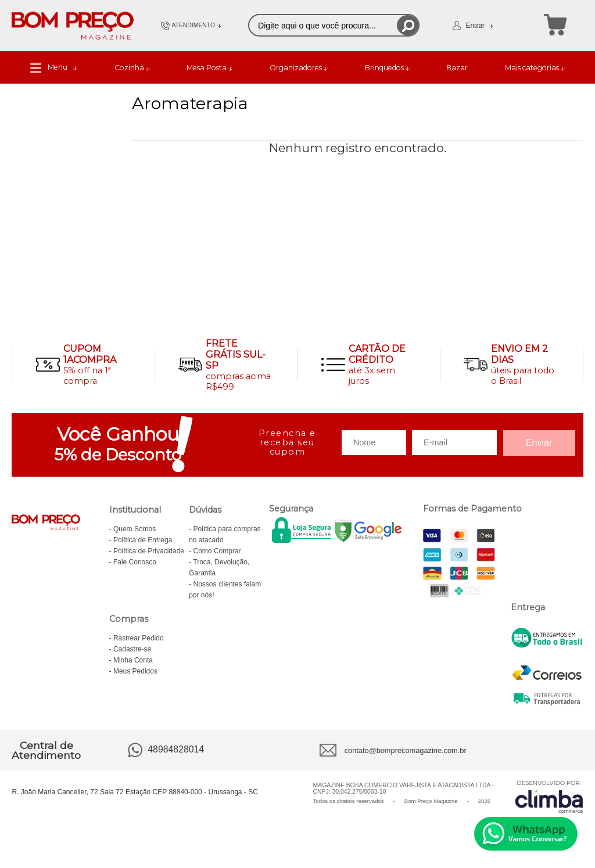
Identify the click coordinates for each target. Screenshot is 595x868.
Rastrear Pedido (139, 638)
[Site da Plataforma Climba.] (549, 796)
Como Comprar (217, 551)
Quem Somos (135, 529)
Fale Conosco (135, 562)
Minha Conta (133, 660)
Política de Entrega (143, 540)
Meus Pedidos (135, 671)
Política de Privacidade (149, 551)
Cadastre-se (132, 649)
